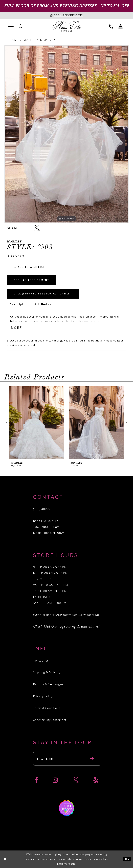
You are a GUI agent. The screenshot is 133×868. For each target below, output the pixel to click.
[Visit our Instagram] (55, 780)
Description (19, 304)
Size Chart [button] (16, 256)
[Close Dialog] (5, 859)
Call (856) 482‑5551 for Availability (43, 294)
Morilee (29, 40)
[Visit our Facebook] (36, 780)
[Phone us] (111, 26)
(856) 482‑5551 (44, 509)
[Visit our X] (76, 780)
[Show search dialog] (21, 26)
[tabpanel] (66, 134)
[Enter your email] (67, 759)
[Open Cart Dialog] (121, 26)
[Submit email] (92, 759)
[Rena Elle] (67, 26)
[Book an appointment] (66, 16)
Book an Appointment (31, 280)
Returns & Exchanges (48, 685)
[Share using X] (37, 228)
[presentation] (37, 423)
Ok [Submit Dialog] (127, 859)
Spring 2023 (48, 40)
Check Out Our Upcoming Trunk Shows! (66, 627)
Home (14, 40)
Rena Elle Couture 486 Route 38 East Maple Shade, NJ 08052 (50, 527)
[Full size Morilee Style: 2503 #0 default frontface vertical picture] (66, 134)
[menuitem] (11, 26)
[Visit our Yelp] (96, 780)
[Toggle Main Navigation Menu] (11, 26)
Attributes (43, 304)
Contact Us (41, 661)
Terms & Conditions (47, 708)
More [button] (17, 328)
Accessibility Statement (50, 720)
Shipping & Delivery (47, 673)
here (73, 864)
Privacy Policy (43, 696)
